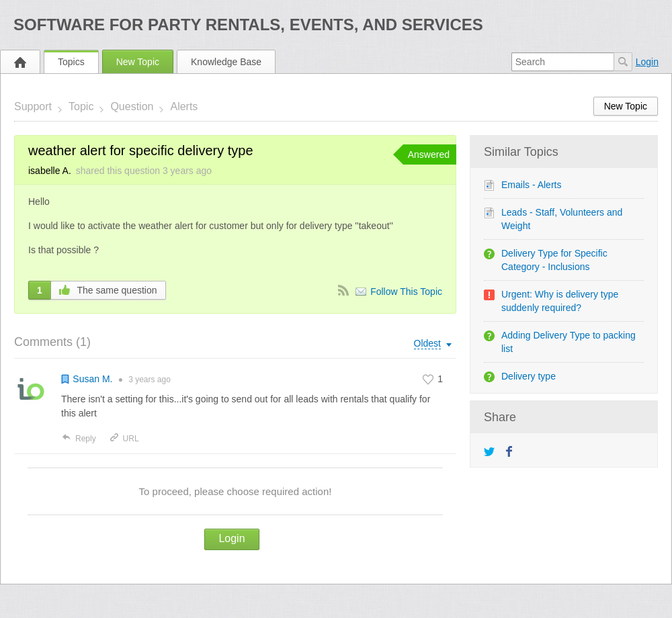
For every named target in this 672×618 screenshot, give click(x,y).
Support (33, 106)
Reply (79, 439)
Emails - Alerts (531, 185)
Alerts (184, 106)
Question (132, 106)
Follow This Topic (406, 292)
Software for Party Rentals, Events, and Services (248, 25)
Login (647, 62)
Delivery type (529, 376)
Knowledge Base (226, 62)
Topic (81, 106)
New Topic (138, 62)
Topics (71, 62)
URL (124, 439)
